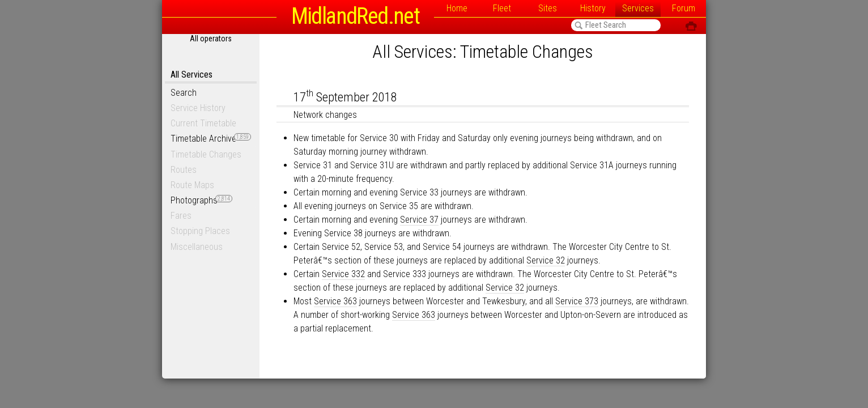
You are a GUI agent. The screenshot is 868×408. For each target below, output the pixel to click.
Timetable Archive (211, 139)
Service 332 (343, 274)
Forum (684, 8)
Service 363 (335, 301)
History (593, 8)
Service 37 (419, 220)
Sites (548, 8)
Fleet (502, 8)
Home (457, 8)
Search (184, 93)
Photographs (201, 200)
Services (638, 8)
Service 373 (577, 301)
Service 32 (546, 260)
